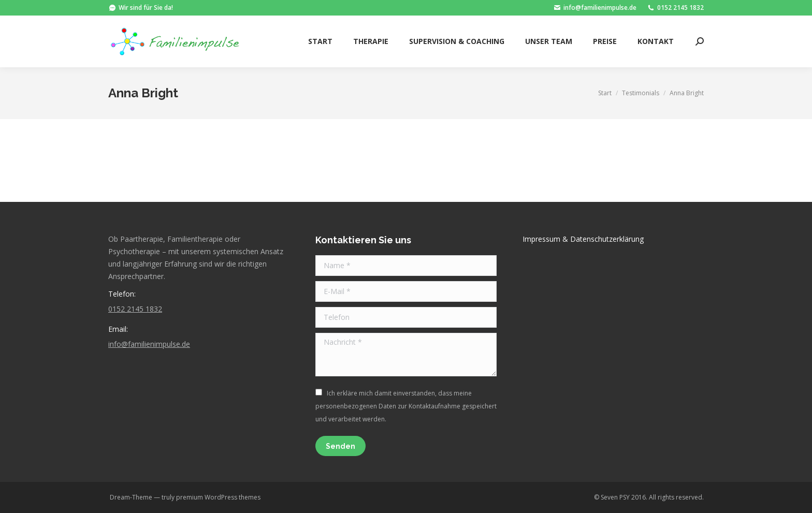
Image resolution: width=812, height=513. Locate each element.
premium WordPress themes (218, 497)
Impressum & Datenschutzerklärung (583, 239)
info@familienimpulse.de (595, 8)
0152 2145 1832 (675, 8)
